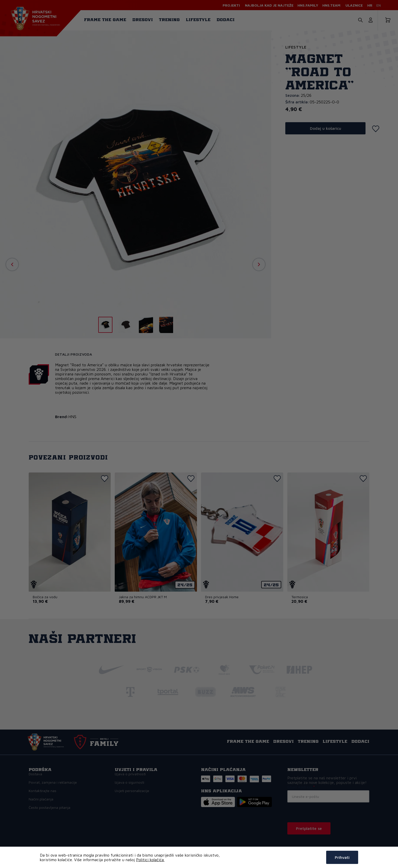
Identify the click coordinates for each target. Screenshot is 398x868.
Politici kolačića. (150, 860)
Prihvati (342, 857)
